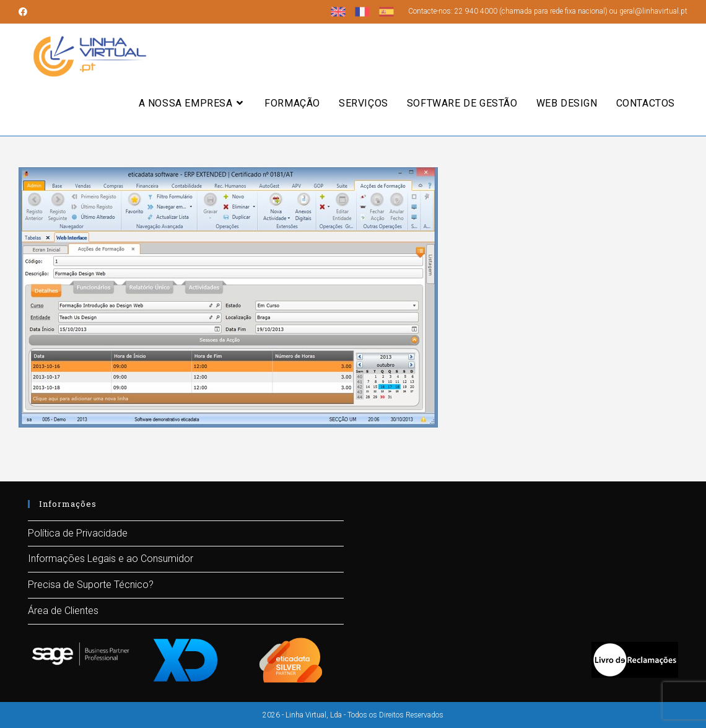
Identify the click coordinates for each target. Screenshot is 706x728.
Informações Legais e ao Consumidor (111, 559)
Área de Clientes (63, 611)
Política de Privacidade (78, 533)
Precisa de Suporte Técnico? (91, 585)
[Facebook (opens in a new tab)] (25, 12)
